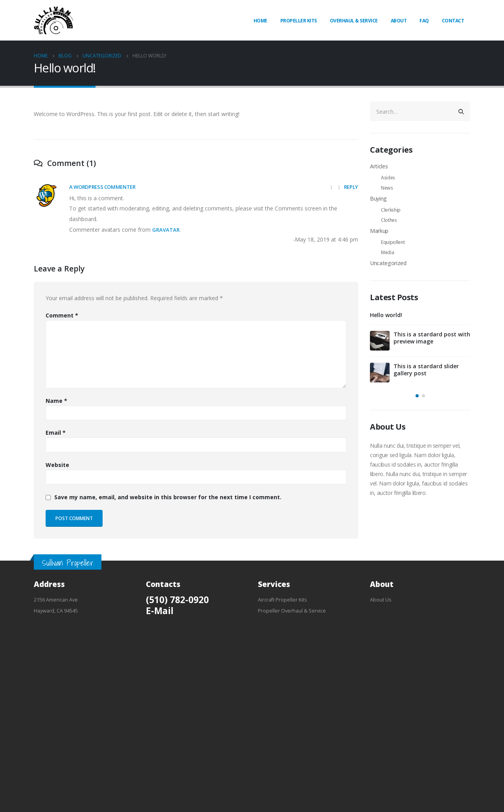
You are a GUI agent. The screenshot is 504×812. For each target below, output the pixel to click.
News (387, 188)
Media (387, 252)
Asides (388, 178)
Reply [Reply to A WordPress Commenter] (351, 187)
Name (56, 401)
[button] (417, 396)
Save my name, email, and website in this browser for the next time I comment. (168, 497)
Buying (378, 198)
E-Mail (160, 611)
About (399, 21)
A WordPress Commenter (102, 187)
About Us (381, 600)
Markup (379, 231)
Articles (379, 166)
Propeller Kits (299, 21)
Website (57, 465)
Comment (62, 315)
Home (260, 21)
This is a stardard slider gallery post (426, 370)
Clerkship (391, 210)
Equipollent (393, 242)
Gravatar (166, 230)
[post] (380, 341)
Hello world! (386, 315)
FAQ (424, 21)
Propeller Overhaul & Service (292, 611)
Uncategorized (388, 263)
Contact (453, 21)
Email (56, 433)
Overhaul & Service (354, 21)
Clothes (389, 220)
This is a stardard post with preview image (432, 338)
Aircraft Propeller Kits (282, 600)
